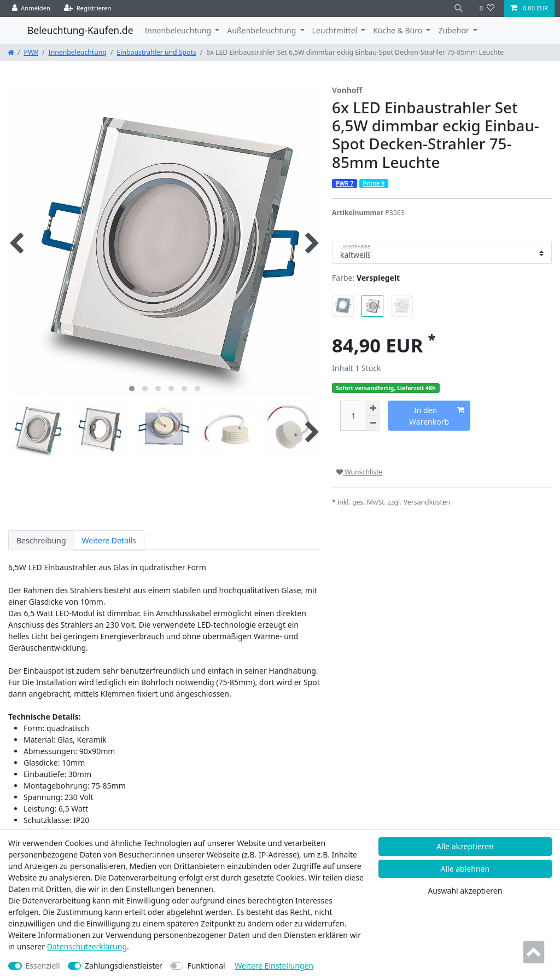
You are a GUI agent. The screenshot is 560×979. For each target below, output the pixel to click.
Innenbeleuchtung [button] (179, 30)
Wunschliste (359, 472)
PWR (31, 52)
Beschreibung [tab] (41, 540)
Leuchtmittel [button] (336, 30)
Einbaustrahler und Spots (157, 52)
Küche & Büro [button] (398, 30)
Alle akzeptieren (465, 846)
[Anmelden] (31, 8)
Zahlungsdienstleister (124, 966)
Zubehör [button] (454, 30)
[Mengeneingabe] (353, 416)
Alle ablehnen (465, 869)
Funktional (206, 966)
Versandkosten (427, 502)
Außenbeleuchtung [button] (262, 30)
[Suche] (459, 8)
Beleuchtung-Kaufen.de (80, 30)
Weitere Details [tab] (109, 540)
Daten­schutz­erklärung (87, 946)
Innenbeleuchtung (78, 52)
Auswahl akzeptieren (465, 891)
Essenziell (43, 966)
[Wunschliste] (487, 8)
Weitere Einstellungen (274, 966)
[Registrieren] (88, 8)
